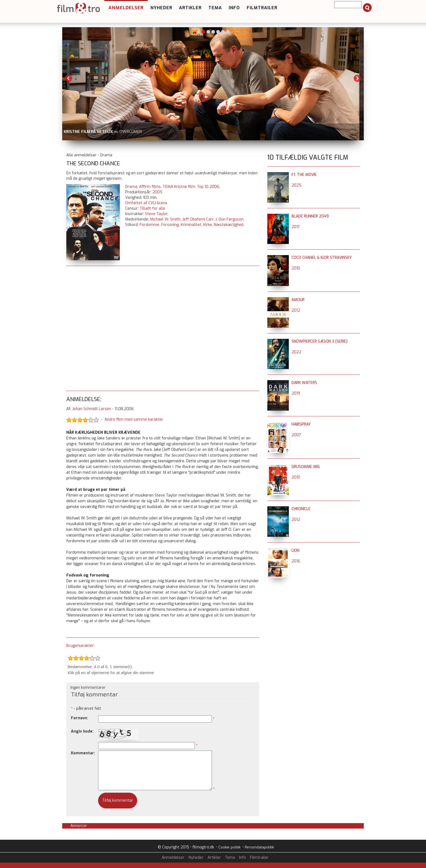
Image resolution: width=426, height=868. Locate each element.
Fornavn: (79, 718)
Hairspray (301, 424)
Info (234, 8)
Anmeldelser (126, 8)
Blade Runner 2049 (310, 216)
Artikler (190, 8)
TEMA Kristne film (179, 187)
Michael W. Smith (165, 219)
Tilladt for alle (152, 208)
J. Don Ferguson (229, 219)
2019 (296, 393)
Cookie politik (229, 847)
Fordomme (149, 225)
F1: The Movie (304, 175)
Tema (215, 8)
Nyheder (161, 8)
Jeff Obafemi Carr (198, 219)
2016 (296, 561)
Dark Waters (304, 383)
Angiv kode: (82, 731)
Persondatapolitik (259, 847)
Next (357, 78)
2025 (296, 185)
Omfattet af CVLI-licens (146, 203)
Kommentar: (83, 753)
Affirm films (150, 187)
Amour (298, 300)
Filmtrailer (262, 8)
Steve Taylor (156, 214)
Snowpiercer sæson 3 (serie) (319, 341)
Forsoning (170, 225)
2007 (296, 435)
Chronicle (301, 509)
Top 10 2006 (208, 187)
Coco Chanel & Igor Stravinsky (322, 258)
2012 (296, 310)
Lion (295, 551)
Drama (131, 187)
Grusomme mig (306, 467)
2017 (296, 227)
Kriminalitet (191, 225)
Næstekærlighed (229, 225)
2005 (157, 192)
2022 (296, 352)
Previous (69, 78)
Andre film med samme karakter (134, 420)
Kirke (208, 225)
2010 (296, 268)
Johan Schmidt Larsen (92, 409)
